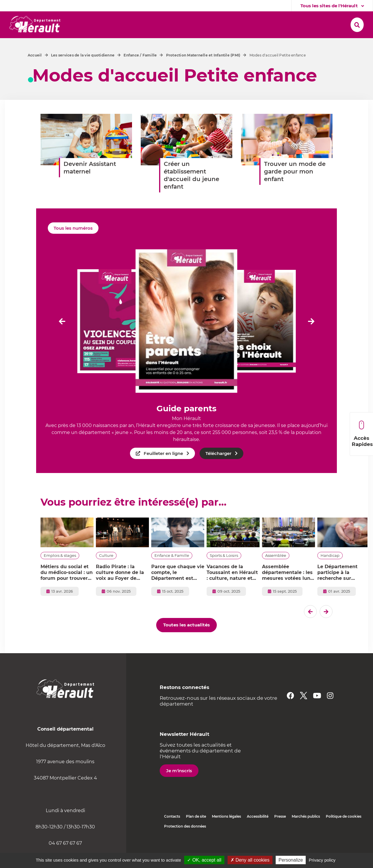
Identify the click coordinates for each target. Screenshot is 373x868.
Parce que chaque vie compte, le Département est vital (178, 587)
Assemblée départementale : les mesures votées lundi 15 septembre (288, 587)
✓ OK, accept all (204, 860)
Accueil (35, 69)
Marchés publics (306, 830)
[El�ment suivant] (311, 335)
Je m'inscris (179, 785)
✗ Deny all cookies (250, 860)
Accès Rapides (362, 434)
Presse (280, 830)
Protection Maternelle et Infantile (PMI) (203, 69)
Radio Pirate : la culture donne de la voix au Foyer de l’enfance (120, 587)
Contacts (172, 830)
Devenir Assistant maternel (90, 182)
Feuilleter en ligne (163, 467)
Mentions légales (226, 830)
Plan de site (196, 830)
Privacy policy (322, 860)
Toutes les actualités (186, 639)
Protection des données (185, 840)
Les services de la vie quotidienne (83, 69)
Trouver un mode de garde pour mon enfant (295, 185)
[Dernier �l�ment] (62, 335)
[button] (97, 24)
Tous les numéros (73, 242)
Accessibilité (258, 830)
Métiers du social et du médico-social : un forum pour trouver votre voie (67, 587)
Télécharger (218, 467)
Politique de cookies (344, 830)
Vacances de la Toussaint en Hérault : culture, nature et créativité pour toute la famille (232, 587)
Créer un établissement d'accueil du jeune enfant (191, 189)
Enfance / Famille (140, 69)
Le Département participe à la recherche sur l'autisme (337, 587)
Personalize (291, 860)
